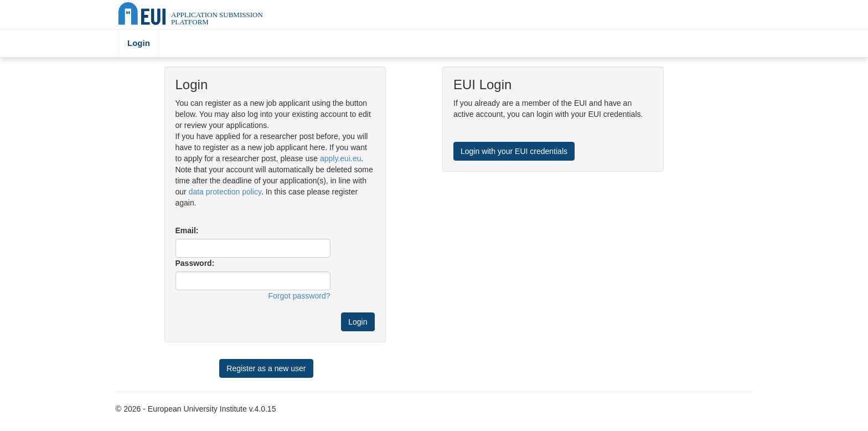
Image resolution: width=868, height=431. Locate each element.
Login (139, 43)
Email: (187, 230)
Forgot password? (299, 296)
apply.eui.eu (340, 158)
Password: (195, 263)
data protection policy (225, 192)
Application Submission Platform (217, 18)
